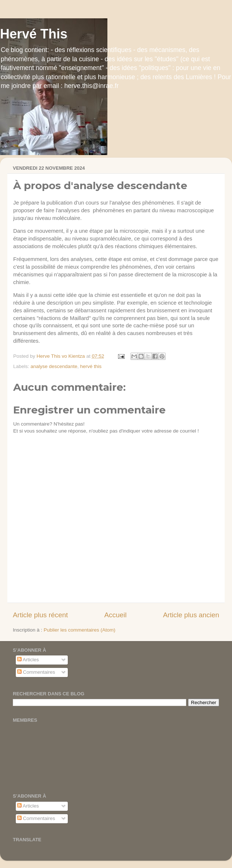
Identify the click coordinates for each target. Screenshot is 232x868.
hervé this (91, 366)
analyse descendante (54, 366)
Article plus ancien (191, 615)
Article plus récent (40, 615)
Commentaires (36, 672)
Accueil (115, 615)
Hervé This (34, 34)
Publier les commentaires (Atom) (80, 630)
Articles (28, 660)
